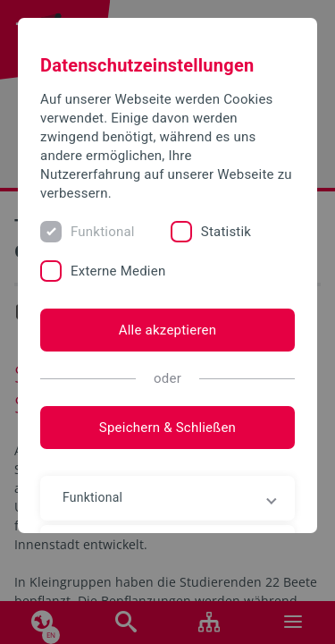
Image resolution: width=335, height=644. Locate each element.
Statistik (226, 232)
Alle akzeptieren (168, 330)
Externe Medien (118, 271)
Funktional (103, 232)
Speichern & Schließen (167, 428)
